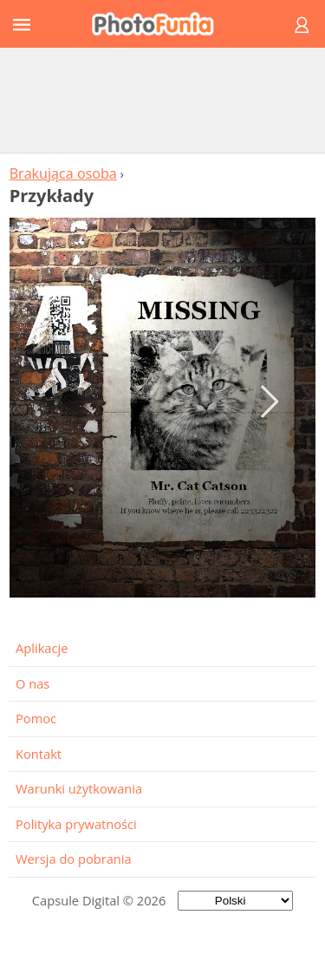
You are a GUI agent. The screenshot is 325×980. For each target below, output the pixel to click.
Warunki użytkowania (79, 788)
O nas (32, 683)
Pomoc (36, 718)
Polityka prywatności (76, 824)
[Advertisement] (163, 100)
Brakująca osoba (63, 173)
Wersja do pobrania (74, 859)
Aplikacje (42, 648)
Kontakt (39, 754)
